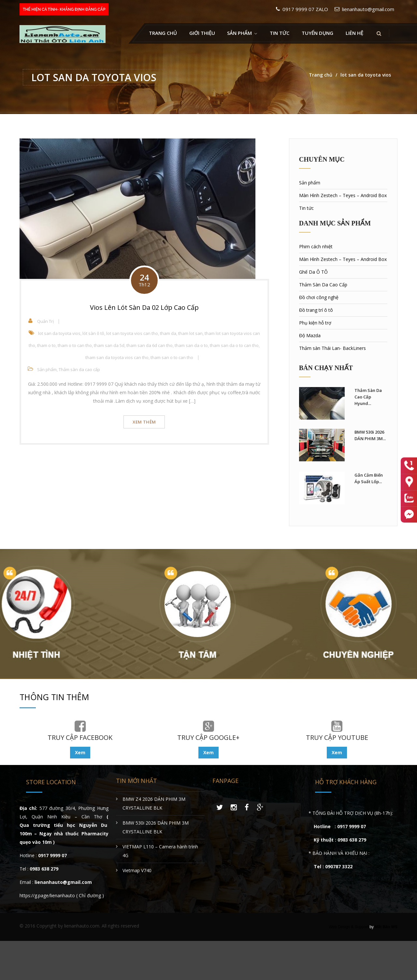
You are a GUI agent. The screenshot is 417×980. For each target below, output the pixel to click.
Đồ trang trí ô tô (316, 310)
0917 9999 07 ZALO (305, 9)
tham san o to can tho (172, 357)
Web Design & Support (349, 927)
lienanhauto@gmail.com (368, 9)
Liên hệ (354, 33)
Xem (80, 752)
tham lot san (190, 333)
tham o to (46, 345)
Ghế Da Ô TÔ (313, 272)
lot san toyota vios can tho (132, 333)
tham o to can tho (75, 345)
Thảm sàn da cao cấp (79, 369)
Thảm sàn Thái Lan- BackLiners (332, 348)
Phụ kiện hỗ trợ (315, 323)
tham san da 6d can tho (150, 345)
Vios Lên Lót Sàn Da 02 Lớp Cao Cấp (144, 307)
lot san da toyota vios (59, 333)
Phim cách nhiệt (316, 246)
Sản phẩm (47, 369)
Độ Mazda (310, 335)
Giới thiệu (202, 33)
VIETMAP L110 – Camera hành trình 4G (160, 851)
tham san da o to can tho (234, 345)
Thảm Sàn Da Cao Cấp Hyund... (368, 397)
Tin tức (280, 33)
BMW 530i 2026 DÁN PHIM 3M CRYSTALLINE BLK (156, 827)
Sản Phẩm (239, 33)
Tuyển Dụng (317, 33)
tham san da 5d (109, 345)
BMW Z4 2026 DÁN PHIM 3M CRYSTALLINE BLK (154, 803)
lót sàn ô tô (93, 333)
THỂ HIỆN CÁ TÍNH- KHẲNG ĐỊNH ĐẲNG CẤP (64, 9)
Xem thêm (144, 422)
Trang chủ (163, 33)
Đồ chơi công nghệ (319, 297)
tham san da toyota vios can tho (117, 357)
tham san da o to (191, 345)
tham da (168, 333)
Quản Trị (45, 321)
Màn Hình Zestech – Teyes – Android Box (343, 195)
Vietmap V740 (137, 870)
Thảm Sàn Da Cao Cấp (323, 285)
